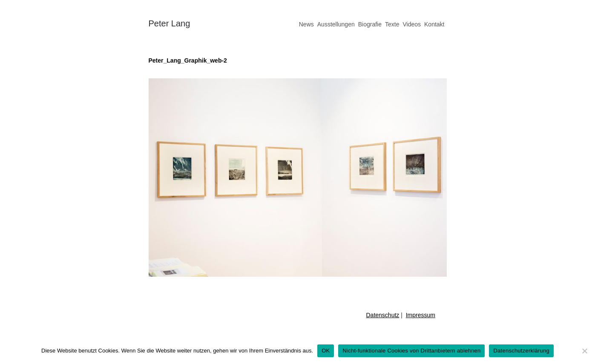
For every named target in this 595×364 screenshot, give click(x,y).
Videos (412, 24)
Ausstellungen (336, 24)
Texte (392, 24)
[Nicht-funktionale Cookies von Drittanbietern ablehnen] (584, 351)
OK (326, 351)
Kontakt (434, 24)
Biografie (370, 24)
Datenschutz (383, 315)
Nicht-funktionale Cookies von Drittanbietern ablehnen (411, 351)
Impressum (421, 315)
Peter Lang (170, 23)
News (306, 24)
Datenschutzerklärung (521, 351)
